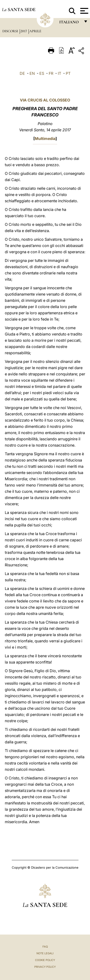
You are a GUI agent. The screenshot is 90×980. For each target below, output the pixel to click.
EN (32, 73)
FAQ (45, 947)
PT (68, 73)
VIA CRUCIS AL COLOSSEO (45, 100)
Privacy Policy (45, 967)
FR (51, 73)
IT (60, 73)
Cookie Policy (45, 960)
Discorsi (11, 31)
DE (22, 73)
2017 (24, 31)
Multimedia (45, 139)
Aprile (35, 31)
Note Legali (45, 953)
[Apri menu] (84, 11)
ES (42, 73)
